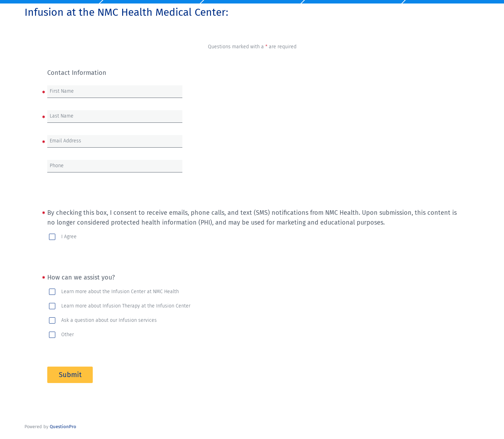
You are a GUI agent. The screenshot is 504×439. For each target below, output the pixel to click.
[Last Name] (115, 116)
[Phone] (115, 166)
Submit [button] (70, 375)
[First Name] (115, 91)
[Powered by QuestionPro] (63, 427)
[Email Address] (115, 141)
